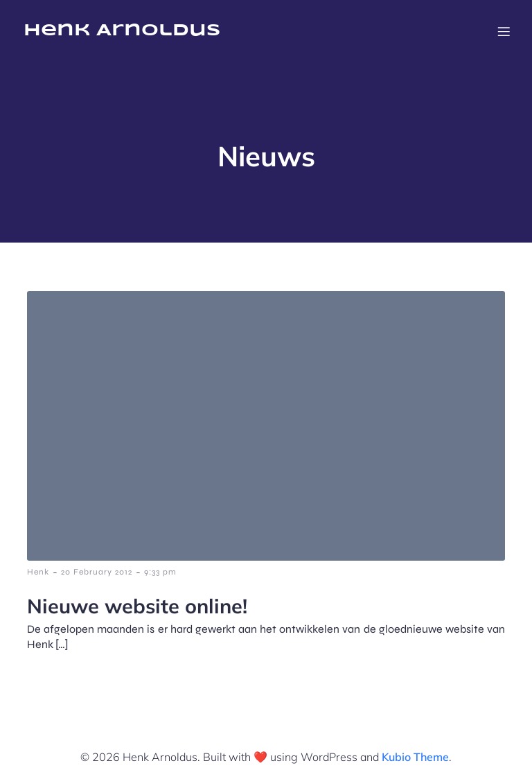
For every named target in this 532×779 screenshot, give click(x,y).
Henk (38, 572)
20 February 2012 (97, 572)
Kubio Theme (415, 757)
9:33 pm (160, 572)
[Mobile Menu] (504, 31)
